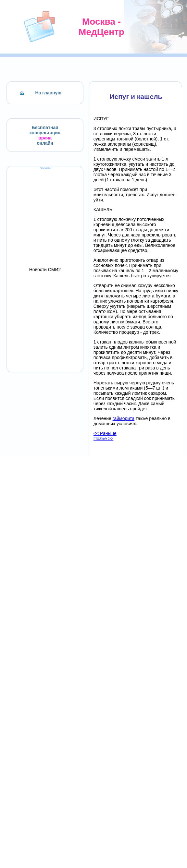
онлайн (45, 143)
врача (45, 138)
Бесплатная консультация (45, 130)
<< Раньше (105, 433)
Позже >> (104, 439)
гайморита (124, 418)
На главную (49, 93)
